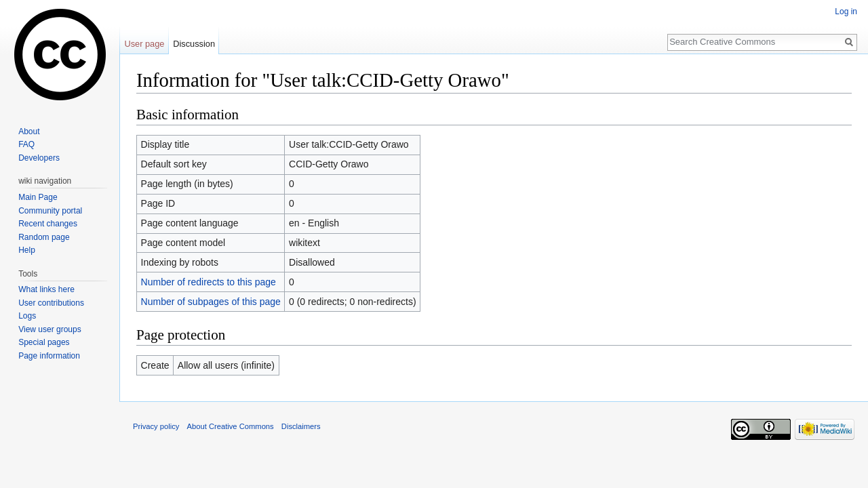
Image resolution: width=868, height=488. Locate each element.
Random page (44, 237)
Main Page (38, 197)
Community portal (50, 211)
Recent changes (48, 224)
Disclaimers (301, 426)
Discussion (194, 44)
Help (27, 250)
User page (144, 44)
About (29, 131)
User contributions (51, 303)
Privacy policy (156, 426)
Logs (27, 316)
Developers (39, 158)
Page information (49, 356)
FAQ (26, 144)
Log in (846, 12)
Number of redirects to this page (209, 282)
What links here (46, 289)
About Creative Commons (231, 426)
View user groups (50, 329)
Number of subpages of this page (211, 302)
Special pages (44, 342)
